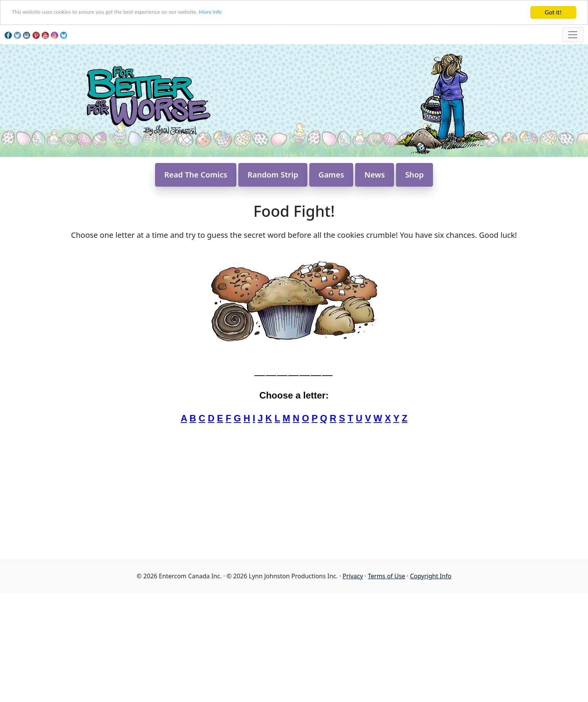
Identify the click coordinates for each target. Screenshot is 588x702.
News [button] (375, 175)
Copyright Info (431, 576)
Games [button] (331, 175)
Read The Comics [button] (196, 175)
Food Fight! (294, 211)
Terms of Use (386, 576)
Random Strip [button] (273, 175)
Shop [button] (414, 175)
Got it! (553, 12)
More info (237, 13)
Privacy (353, 576)
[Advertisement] (294, 646)
